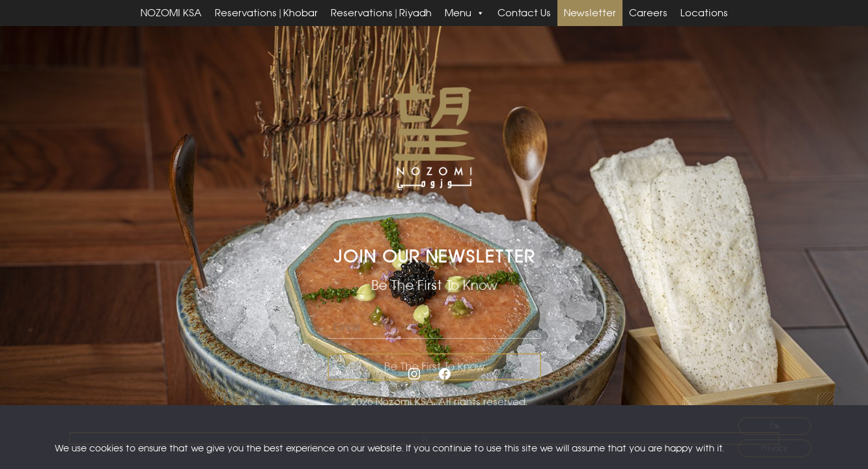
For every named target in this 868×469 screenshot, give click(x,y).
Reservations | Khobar (266, 13)
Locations (704, 13)
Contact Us (524, 13)
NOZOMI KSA (171, 13)
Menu (465, 13)
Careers (648, 13)
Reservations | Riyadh (381, 13)
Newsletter (590, 13)
